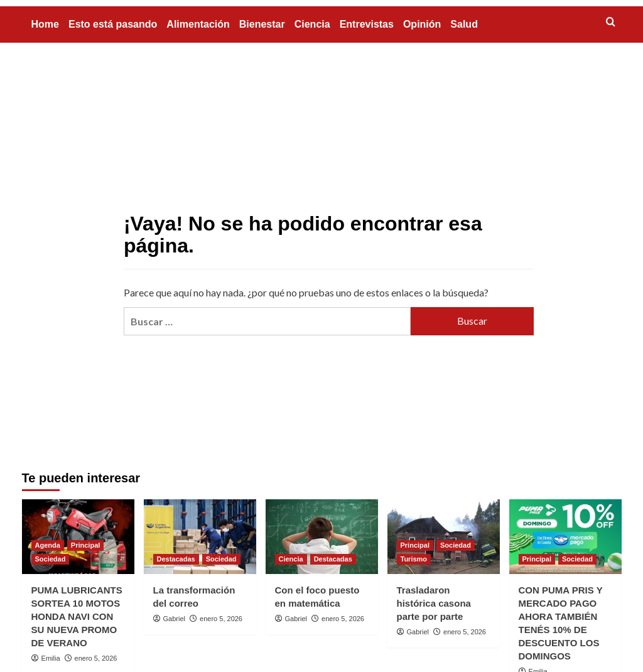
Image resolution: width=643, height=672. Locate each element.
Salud (464, 24)
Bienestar (262, 24)
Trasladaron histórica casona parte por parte (434, 603)
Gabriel (174, 619)
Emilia (51, 658)
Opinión (422, 24)
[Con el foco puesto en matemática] (322, 537)
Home (45, 24)
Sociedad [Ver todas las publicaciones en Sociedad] (51, 559)
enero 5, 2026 (96, 658)
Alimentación (198, 24)
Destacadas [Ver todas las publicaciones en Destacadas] (176, 559)
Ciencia (312, 24)
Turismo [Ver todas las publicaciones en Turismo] (414, 559)
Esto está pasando (113, 24)
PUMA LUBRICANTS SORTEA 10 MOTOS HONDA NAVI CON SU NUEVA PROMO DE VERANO (77, 616)
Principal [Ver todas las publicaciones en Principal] (85, 545)
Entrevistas (367, 24)
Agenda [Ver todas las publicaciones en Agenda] (48, 545)
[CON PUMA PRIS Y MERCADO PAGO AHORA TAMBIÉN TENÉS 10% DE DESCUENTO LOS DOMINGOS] (565, 537)
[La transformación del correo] (200, 537)
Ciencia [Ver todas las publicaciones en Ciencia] (291, 559)
